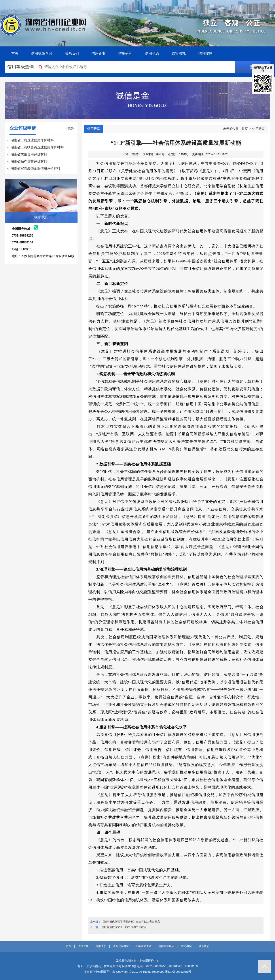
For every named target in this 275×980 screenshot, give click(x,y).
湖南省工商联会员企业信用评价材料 (37, 147)
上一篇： (95, 922)
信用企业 (99, 53)
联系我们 (72, 53)
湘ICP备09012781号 (178, 972)
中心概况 (186, 946)
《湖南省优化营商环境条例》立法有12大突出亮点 (131, 922)
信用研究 (125, 53)
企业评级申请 (121, 946)
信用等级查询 (42, 53)
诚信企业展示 (166, 946)
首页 (15, 53)
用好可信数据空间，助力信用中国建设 (124, 927)
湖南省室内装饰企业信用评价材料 (35, 168)
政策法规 (179, 53)
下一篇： (95, 927)
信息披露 (205, 53)
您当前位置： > (244, 129)
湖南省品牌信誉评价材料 (29, 161)
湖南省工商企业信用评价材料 (32, 140)
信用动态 (152, 53)
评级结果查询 (144, 946)
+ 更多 (70, 128)
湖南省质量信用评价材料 (29, 154)
